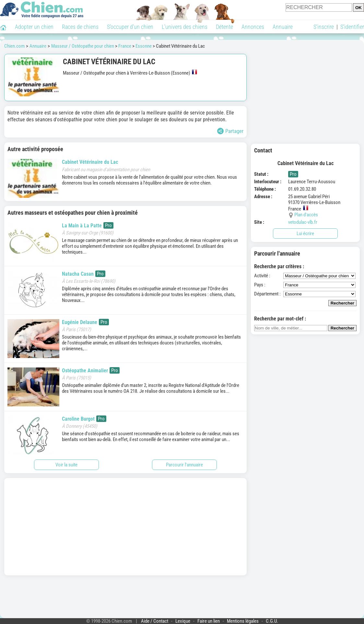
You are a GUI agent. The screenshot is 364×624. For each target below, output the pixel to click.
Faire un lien (209, 621)
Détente (224, 27)
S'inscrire (324, 27)
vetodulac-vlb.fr (303, 222)
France (125, 46)
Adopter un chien (34, 27)
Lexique (183, 621)
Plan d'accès (306, 215)
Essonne (144, 46)
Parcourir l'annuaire (184, 465)
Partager (230, 131)
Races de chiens (80, 27)
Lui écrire (305, 234)
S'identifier (352, 27)
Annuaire (283, 27)
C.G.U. (272, 621)
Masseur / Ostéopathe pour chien (83, 46)
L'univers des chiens (185, 27)
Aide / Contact (155, 621)
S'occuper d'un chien (130, 27)
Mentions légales (243, 621)
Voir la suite (66, 465)
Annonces (253, 27)
